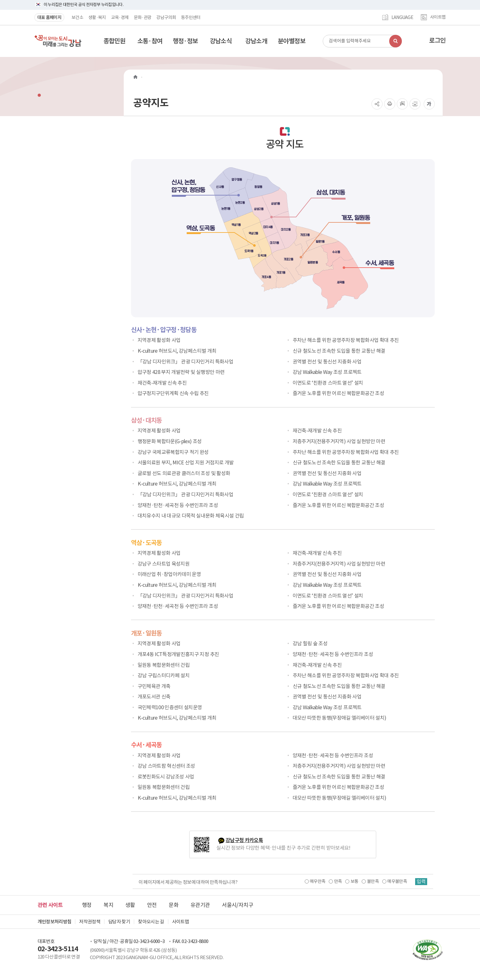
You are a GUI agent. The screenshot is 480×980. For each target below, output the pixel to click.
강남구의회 (166, 17)
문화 (174, 905)
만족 (337, 881)
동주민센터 (191, 17)
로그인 (437, 40)
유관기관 (200, 905)
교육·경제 (120, 17)
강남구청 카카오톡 (244, 840)
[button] (115, 41)
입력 (421, 882)
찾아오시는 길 (151, 922)
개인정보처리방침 (55, 922)
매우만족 (317, 881)
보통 (354, 881)
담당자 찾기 (119, 922)
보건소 (77, 17)
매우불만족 (396, 881)
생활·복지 (97, 17)
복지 (108, 905)
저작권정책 (90, 922)
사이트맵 (438, 17)
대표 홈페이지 (49, 17)
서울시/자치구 (237, 905)
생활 (130, 905)
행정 (87, 905)
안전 (152, 905)
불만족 (372, 881)
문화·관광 (143, 17)
